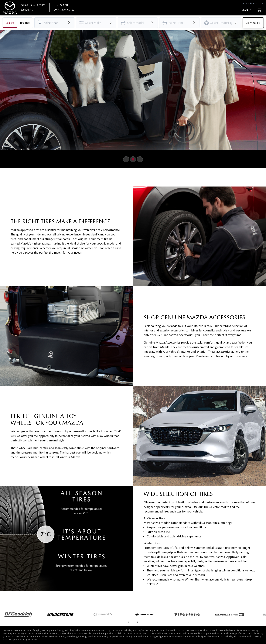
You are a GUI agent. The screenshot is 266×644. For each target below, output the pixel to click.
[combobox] (54, 23)
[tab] (10, 23)
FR (262, 3)
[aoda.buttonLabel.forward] (199, 622)
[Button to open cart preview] (260, 10)
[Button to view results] (253, 23)
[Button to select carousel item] (126, 159)
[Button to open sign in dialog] (247, 10)
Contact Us (250, 3)
